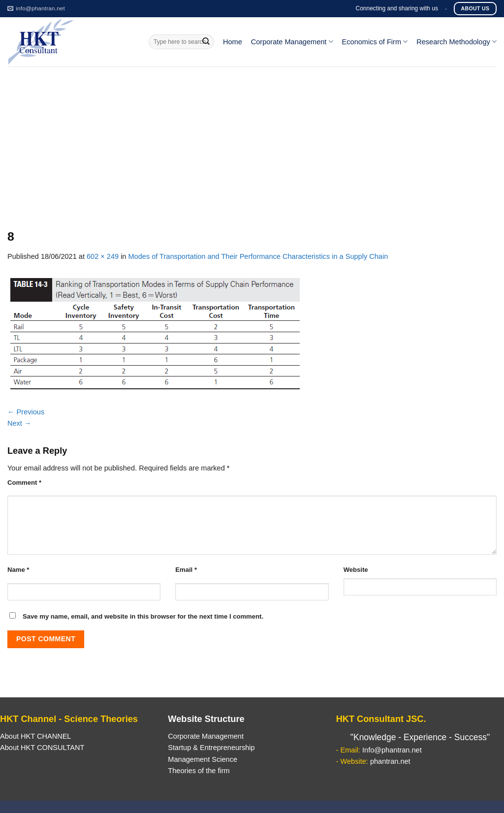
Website (356, 570)
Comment (24, 483)
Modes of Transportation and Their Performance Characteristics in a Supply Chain (258, 256)
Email (186, 570)
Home (233, 42)
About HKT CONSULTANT (42, 748)
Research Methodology (457, 42)
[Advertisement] (252, 140)
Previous (26, 412)
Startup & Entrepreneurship (211, 748)
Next (19, 423)
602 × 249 (103, 256)
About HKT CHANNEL (35, 736)
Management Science (203, 759)
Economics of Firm (375, 42)
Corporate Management (292, 42)
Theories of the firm (199, 771)
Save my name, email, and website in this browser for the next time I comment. (143, 616)
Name (18, 570)
